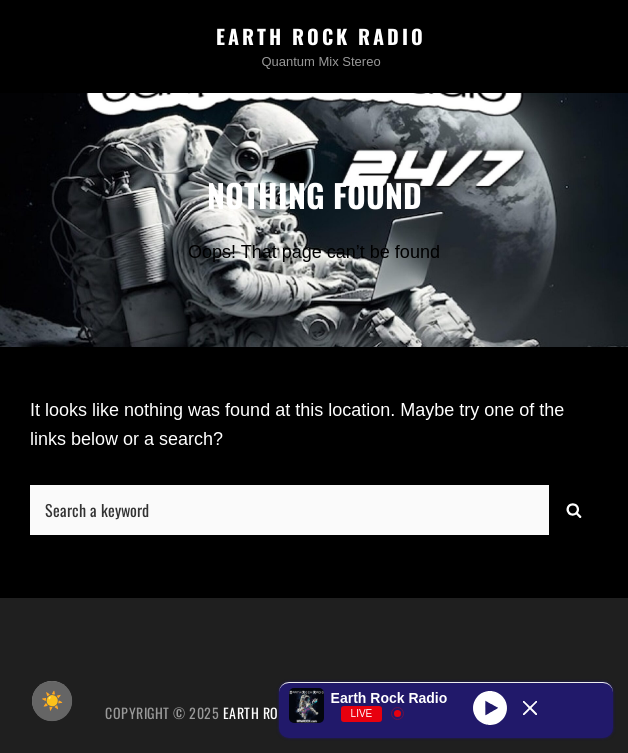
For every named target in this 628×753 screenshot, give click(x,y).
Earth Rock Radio (321, 36)
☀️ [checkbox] (52, 701)
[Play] (490, 708)
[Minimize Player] (530, 708)
